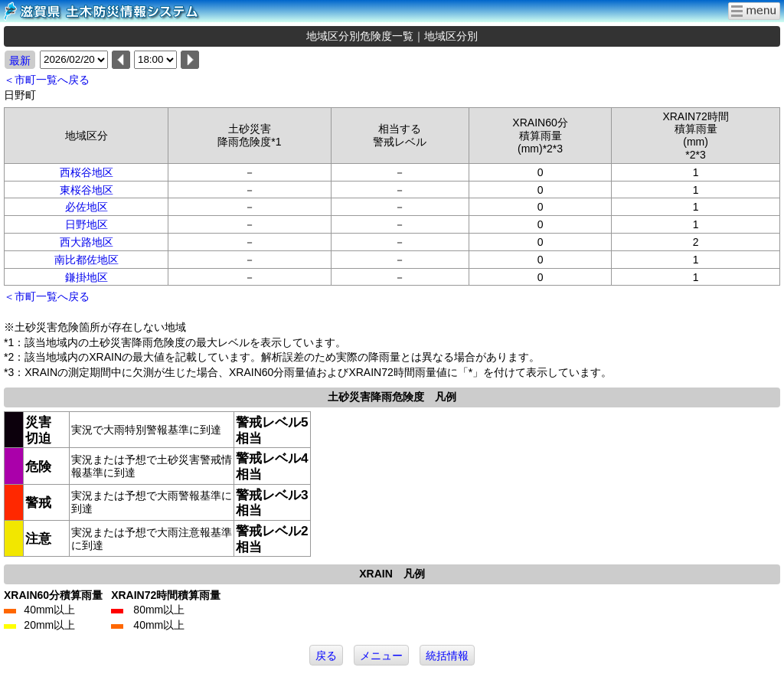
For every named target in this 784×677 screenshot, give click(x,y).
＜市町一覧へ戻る (47, 80)
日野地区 (87, 224)
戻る (326, 656)
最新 (20, 61)
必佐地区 (87, 207)
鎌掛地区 (87, 277)
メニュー (381, 656)
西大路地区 (87, 242)
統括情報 (447, 656)
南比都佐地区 (87, 260)
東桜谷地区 (87, 190)
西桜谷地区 (87, 172)
